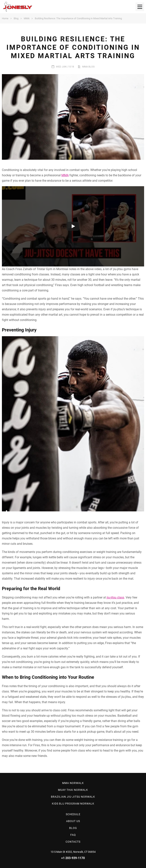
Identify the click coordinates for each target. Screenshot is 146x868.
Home (5, 18)
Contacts (73, 842)
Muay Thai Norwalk (73, 790)
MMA (27, 18)
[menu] (140, 7)
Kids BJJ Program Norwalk (73, 804)
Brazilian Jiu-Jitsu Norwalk (73, 797)
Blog (16, 18)
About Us (73, 821)
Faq (73, 835)
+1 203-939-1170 (73, 858)
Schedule (73, 814)
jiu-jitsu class (115, 597)
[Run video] (73, 226)
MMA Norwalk (73, 783)
